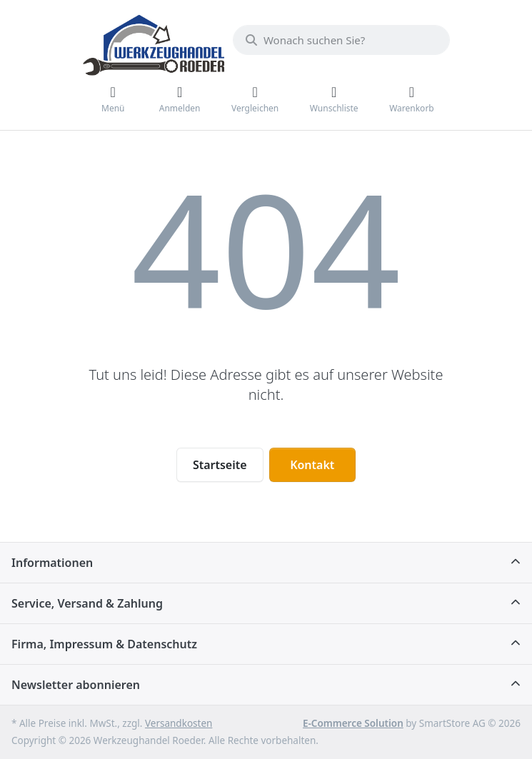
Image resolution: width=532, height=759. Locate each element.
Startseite (220, 465)
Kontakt (312, 465)
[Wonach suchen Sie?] (341, 40)
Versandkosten (179, 723)
